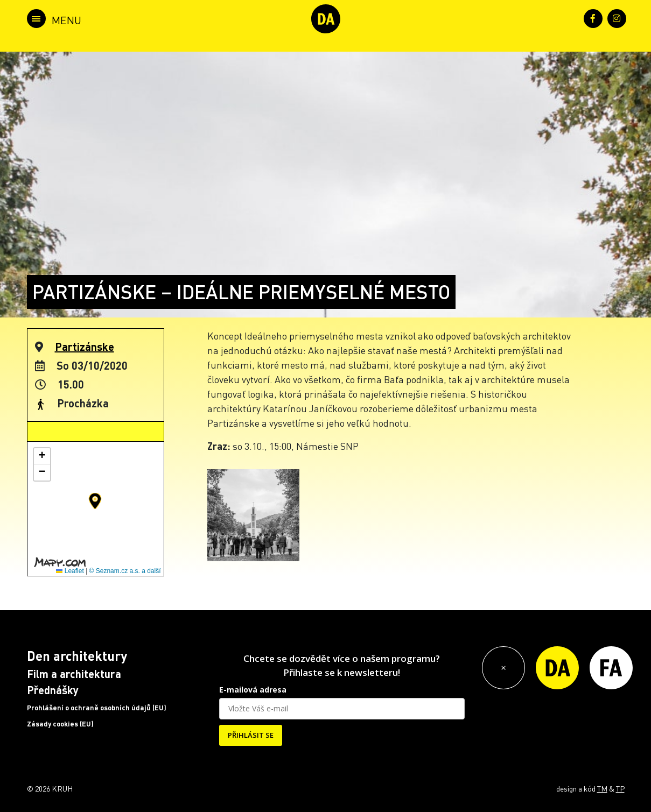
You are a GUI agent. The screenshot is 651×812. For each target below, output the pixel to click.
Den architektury (77, 656)
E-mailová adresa (253, 690)
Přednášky (53, 690)
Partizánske (85, 347)
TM (602, 788)
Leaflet (70, 571)
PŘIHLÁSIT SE (251, 735)
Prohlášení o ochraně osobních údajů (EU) (97, 708)
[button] (95, 501)
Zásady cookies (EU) (60, 724)
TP (620, 788)
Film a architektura (74, 674)
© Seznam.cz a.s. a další (125, 571)
